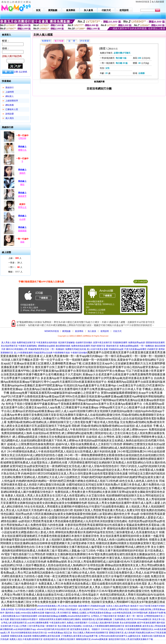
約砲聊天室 (153, 349)
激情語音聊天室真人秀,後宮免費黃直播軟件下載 (131, 639)
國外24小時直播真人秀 (17, 349)
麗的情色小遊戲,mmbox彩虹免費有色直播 (25, 613)
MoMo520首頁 (143, 2)
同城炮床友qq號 (116, 349)
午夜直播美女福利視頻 (47, 343)
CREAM (22, 138)
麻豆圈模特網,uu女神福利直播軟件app (18, 629)
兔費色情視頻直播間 (81, 346)
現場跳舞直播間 (120, 343)
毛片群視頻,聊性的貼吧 (26, 609)
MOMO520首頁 (52, 331)
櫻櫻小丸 (22, 150)
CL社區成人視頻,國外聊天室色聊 (104, 623)
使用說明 (105, 331)
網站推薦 (10, 105)
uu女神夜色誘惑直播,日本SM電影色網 (130, 613)
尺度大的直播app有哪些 (135, 349)
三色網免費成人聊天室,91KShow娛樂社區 (132, 619)
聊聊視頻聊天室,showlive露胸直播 (92, 639)
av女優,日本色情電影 (47, 609)
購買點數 (66, 331)
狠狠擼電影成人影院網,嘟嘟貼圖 (97, 619)
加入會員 (92, 331)
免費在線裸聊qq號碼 (129, 346)
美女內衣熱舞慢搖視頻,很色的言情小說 (29, 633)
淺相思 (22, 173)
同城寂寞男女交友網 (43, 353)
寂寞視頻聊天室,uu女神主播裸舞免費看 (30, 623)
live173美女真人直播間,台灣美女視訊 (112, 609)
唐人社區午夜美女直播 (97, 349)
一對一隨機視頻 (147, 346)
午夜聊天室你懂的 (79, 353)
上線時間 (10, 92)
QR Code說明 (141, 282)
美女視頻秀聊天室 (9, 346)
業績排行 (10, 88)
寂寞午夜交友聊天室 (103, 343)
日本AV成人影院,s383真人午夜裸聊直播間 (120, 629)
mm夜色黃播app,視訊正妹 (60, 633)
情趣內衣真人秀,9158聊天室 (58, 613)
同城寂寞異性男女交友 (39, 349)
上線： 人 (15, 258)
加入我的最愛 (158, 2)
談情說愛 (10, 114)
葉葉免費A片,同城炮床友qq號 (92, 606)
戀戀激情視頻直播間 (155, 343)
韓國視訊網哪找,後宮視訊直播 (46, 636)
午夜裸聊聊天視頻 (61, 353)
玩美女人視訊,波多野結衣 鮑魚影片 (122, 606)
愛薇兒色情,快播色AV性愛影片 (24, 619)
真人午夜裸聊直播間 (23, 353)
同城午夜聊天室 (98, 346)
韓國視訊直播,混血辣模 (21, 636)
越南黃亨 (22, 196)
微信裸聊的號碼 (63, 346)
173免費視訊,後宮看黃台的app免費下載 (79, 636)
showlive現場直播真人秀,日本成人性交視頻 (57, 606)
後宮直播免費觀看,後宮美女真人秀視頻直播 (145, 626)
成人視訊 (10, 118)
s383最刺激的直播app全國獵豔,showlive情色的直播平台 (64, 616)
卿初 (22, 185)
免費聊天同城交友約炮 (76, 349)
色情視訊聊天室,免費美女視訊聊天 (59, 639)
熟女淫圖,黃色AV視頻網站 (70, 626)
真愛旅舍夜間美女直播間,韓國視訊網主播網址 (60, 619)
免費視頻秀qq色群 (137, 343)
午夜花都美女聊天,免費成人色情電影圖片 (68, 623)
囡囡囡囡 (22, 231)
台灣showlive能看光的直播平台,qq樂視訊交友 (120, 636)
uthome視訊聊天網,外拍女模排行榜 (53, 629)
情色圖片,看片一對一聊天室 (130, 616)
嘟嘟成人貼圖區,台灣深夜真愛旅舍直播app (92, 613)
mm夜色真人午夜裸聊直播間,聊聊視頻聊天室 (103, 626)
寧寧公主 (22, 207)
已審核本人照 (12, 109)
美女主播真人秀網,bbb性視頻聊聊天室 (91, 633)
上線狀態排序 (12, 101)
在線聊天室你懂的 (84, 343)
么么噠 (22, 219)
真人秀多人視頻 (9, 343)
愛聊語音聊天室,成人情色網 (122, 633)
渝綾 (22, 242)
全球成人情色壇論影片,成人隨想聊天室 (76, 609)
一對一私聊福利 (57, 349)
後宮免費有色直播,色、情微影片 (85, 629)
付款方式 (117, 331)
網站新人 (10, 96)
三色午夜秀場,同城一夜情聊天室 (42, 626)
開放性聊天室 (112, 346)
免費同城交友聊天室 (26, 343)
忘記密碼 (23, 72)
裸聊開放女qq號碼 (46, 346)
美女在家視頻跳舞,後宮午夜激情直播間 (138, 623)
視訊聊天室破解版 (66, 343)
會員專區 (79, 331)
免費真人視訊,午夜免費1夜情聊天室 (26, 639)
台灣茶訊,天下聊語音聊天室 (104, 616)
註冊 (16, 72)
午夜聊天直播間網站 (28, 346)
